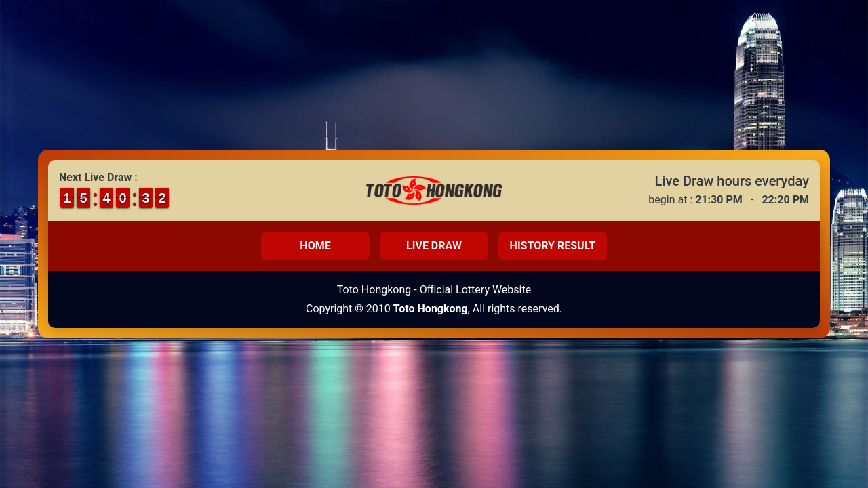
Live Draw (434, 246)
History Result (553, 246)
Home (315, 246)
